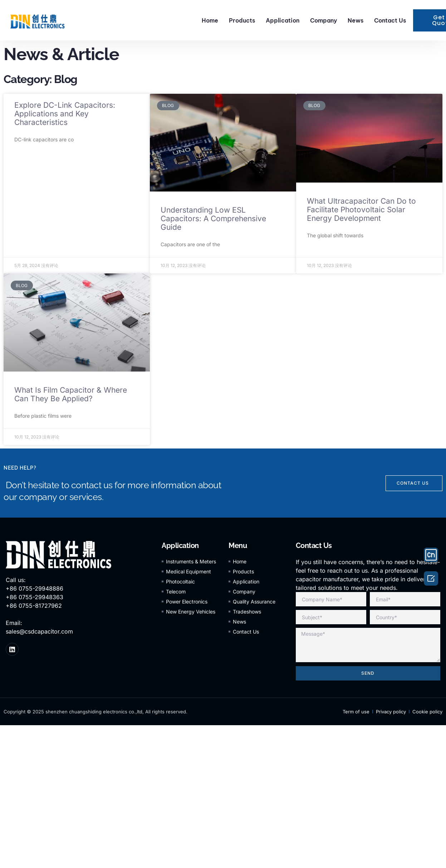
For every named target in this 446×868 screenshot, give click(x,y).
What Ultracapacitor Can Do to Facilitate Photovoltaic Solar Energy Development (361, 210)
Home (210, 20)
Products (242, 20)
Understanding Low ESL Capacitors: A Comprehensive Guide (213, 219)
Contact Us (390, 20)
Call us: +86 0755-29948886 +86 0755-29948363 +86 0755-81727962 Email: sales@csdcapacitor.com (39, 606)
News (356, 20)
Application (283, 20)
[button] (414, 483)
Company (324, 20)
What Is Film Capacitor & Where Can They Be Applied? (71, 394)
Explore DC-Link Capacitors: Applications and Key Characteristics (65, 114)
